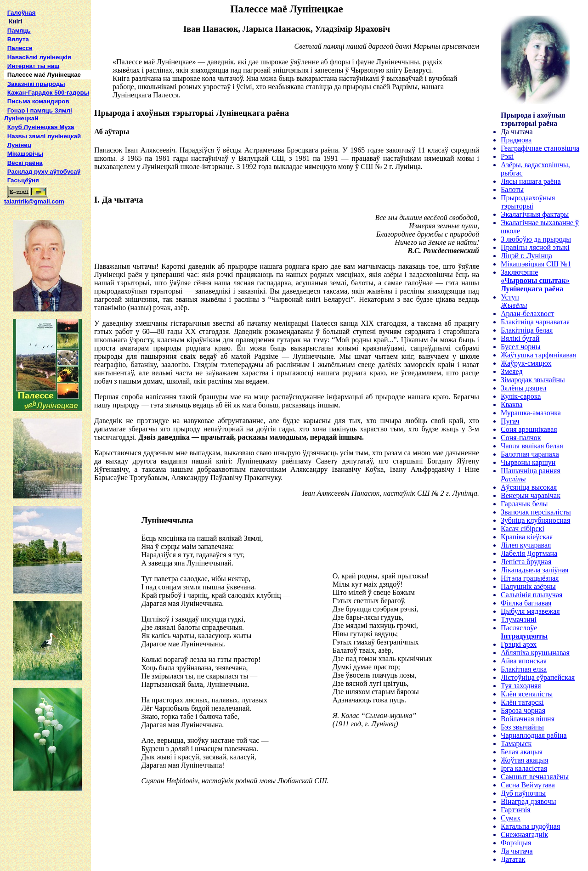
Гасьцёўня (23, 180)
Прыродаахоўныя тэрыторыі (528, 202)
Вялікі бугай (520, 338)
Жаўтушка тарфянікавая (538, 355)
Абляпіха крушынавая (535, 653)
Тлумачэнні (519, 619)
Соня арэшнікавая (529, 429)
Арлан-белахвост (527, 314)
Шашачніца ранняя (531, 471)
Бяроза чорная (523, 710)
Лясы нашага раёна (531, 181)
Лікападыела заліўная (534, 570)
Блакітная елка (524, 669)
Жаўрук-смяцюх (526, 363)
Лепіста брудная (526, 562)
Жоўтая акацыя (525, 760)
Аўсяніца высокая (529, 487)
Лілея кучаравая (526, 545)
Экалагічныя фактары (535, 214)
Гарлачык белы (524, 504)
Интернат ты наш (34, 66)
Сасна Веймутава (528, 785)
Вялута (18, 39)
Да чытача (517, 851)
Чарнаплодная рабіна (534, 735)
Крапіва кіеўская (527, 537)
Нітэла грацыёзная (530, 578)
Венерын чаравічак (531, 495)
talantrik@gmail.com (34, 198)
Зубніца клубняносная (535, 520)
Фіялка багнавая (526, 603)
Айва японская (524, 661)
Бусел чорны (521, 347)
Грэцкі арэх (519, 644)
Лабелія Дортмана (529, 553)
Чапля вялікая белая (532, 446)
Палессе (20, 48)
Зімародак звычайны (533, 380)
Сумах (511, 818)
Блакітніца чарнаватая (535, 322)
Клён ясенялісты (527, 694)
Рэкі (507, 156)
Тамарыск (516, 744)
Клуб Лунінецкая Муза (41, 127)
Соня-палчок (521, 438)
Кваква (512, 404)
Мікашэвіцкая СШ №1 (536, 264)
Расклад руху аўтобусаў (44, 172)
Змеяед (512, 371)
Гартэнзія (516, 810)
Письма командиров (38, 101)
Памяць (19, 31)
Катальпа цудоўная (530, 826)
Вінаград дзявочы (528, 801)
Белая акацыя (522, 752)
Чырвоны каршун (528, 462)
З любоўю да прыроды (536, 239)
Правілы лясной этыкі (535, 247)
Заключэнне (519, 272)
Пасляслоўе (519, 628)
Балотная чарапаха (530, 454)
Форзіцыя (516, 843)
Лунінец (19, 145)
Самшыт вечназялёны (535, 777)
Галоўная (22, 13)
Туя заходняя (521, 686)
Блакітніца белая (527, 330)
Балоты (512, 189)
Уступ (510, 297)
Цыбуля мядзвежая (530, 611)
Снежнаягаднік (524, 834)
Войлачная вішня (528, 719)
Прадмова (516, 140)
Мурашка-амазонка (531, 413)
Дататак (513, 859)
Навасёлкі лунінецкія (39, 57)
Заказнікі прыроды (36, 84)
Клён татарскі (522, 702)
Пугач (510, 421)
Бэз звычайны (522, 727)
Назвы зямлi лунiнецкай (45, 136)
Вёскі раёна (25, 163)
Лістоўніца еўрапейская (538, 677)
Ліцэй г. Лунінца (526, 256)
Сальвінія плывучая (531, 595)
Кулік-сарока (521, 396)
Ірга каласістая (524, 768)
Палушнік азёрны (528, 586)
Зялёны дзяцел (523, 388)
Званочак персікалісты (536, 512)
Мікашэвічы (25, 154)
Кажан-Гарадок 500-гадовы (48, 93)
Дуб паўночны (523, 793)
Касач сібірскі (523, 529)
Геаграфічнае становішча (540, 148)
